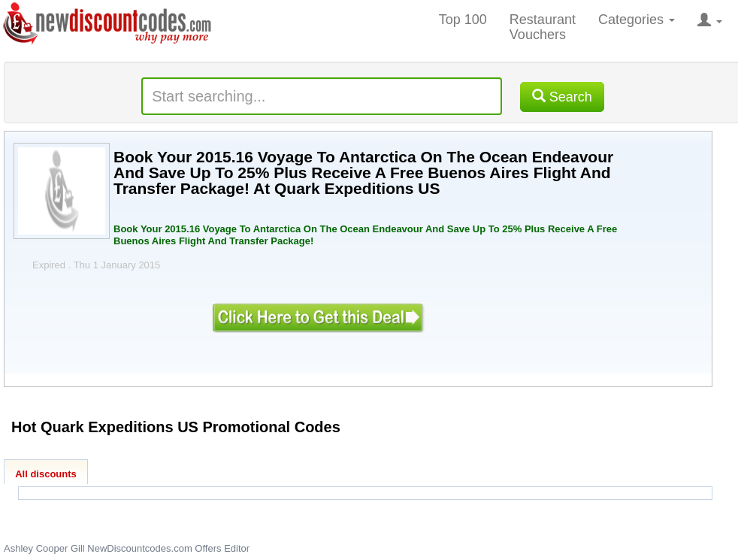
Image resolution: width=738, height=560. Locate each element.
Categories (637, 20)
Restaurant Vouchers (543, 27)
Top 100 (463, 20)
